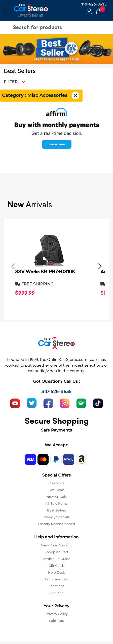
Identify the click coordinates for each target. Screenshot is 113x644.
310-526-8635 (94, 4)
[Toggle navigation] (8, 11)
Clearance (56, 483)
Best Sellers (57, 510)
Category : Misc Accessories (41, 96)
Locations (57, 586)
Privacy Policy (56, 614)
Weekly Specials (57, 517)
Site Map (57, 593)
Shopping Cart (57, 552)
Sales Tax (56, 621)
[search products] (58, 27)
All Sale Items (57, 503)
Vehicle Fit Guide (57, 559)
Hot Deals (57, 490)
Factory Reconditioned (57, 524)
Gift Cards (57, 566)
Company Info (57, 579)
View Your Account (57, 545)
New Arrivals (56, 497)
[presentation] (13, 266)
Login (88, 12)
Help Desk (57, 572)
